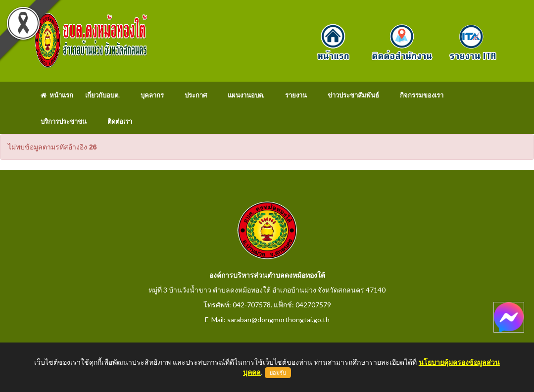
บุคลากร (152, 95)
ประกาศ (196, 95)
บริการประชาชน (64, 121)
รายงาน (296, 95)
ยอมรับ (278, 373)
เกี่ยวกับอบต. (102, 95)
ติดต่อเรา (120, 121)
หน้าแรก (57, 95)
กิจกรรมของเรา (422, 95)
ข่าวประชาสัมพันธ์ (353, 95)
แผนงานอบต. (246, 95)
